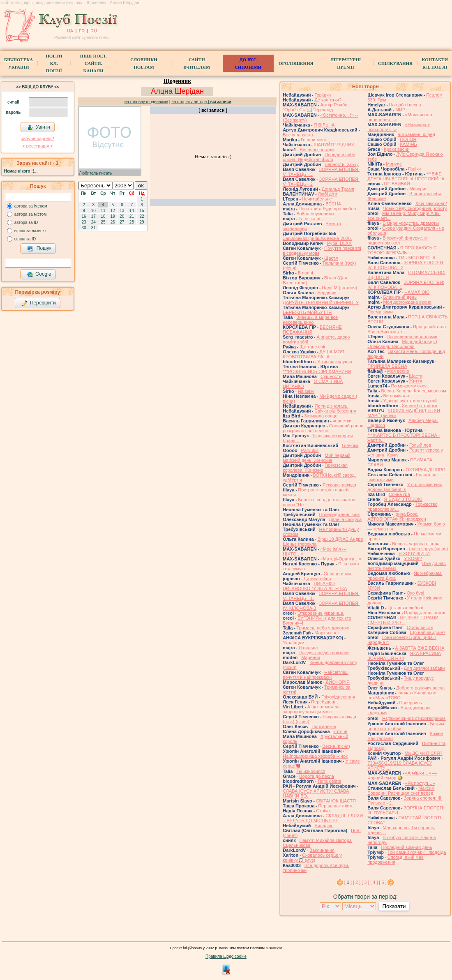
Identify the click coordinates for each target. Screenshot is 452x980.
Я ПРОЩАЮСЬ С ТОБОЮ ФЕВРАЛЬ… (402, 250)
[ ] (348, 882)
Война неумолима (315, 214)
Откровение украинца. (321, 613)
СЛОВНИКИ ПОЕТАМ (144, 63)
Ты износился (311, 771)
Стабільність (420, 627)
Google (39, 274)
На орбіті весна (405, 105)
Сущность (331, 376)
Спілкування (395, 63)
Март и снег (327, 633)
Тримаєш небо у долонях (323, 628)
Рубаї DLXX (339, 243)
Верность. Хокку (342, 164)
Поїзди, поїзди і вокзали (323, 653)
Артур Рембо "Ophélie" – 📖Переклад (315, 107)
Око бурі (416, 593)
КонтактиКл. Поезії (435, 63)
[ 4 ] (374, 882)
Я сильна (308, 648)
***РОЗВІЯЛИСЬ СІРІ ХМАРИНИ (317, 371)
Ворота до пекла (317, 776)
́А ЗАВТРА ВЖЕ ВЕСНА (420, 648)
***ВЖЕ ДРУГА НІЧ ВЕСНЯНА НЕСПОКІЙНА (406, 176)
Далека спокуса (345, 519)
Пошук (39, 249)
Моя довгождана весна (407, 302)
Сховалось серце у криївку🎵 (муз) (312, 858)
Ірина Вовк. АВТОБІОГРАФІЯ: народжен (397, 517)
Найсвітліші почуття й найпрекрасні (316, 675)
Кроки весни (397, 149)
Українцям (294, 643)
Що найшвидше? (428, 632)
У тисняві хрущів (334, 362)
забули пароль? (37, 138)
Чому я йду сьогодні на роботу (415, 208)
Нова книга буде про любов (327, 209)
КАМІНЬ (409, 144)
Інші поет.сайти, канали (93, 63)
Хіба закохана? (431, 203)
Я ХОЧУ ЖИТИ (414, 553)
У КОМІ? (413, 558)
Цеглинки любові (405, 608)
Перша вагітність (336, 806)
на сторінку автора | (191, 102)
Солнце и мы (337, 574)
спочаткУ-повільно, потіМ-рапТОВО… (402, 695)
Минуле (394, 164)
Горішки (323, 95)
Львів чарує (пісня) (428, 549)
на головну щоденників (146, 102)
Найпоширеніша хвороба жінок (315, 756)
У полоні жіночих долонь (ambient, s (405, 487)
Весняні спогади (317, 150)
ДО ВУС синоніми (248, 63)
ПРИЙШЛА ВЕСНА (387, 366)
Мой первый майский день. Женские (317, 458)
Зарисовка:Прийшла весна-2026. (317, 238)
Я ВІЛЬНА (324, 125)
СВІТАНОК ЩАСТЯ (336, 801)
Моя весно (398, 371)
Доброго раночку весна (420, 688)
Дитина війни (317, 579)
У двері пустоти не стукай (410, 401)
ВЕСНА (333, 204)
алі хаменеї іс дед (416, 134)
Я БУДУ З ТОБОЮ (403, 499)
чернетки (342, 421)
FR (82, 31)
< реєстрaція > (37, 146)
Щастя (331, 258)
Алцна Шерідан (177, 91)
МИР (400, 110)
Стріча (323, 811)
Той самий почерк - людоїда (417, 852)
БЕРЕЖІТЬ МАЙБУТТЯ (307, 312)
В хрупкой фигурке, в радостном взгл (397, 240)
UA (70, 31)
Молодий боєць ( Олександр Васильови (402, 344)
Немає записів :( (213, 156)
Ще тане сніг (313, 347)
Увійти (39, 127)
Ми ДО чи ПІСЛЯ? (423, 753)
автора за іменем (31, 206)
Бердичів (327, 293)
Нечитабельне (317, 199)
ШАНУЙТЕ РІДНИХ (334, 145)
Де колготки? (328, 100)
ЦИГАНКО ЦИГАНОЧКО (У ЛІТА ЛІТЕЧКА (315, 586)
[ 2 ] (357, 882)
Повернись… (413, 703)
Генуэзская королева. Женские (315, 468)
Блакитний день (400, 297)
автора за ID (26, 223)
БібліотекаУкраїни (18, 63)
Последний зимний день (406, 847)
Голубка (350, 445)
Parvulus (310, 450)
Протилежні (324, 726)
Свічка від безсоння (335, 411)
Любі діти (327, 194)
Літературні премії (346, 63)
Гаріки (414, 169)
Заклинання (322, 850)
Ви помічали (396, 396)
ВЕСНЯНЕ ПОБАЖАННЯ (312, 330)
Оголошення (296, 63)
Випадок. (324, 826)
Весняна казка (298, 135)
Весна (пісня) (336, 746)
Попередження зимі (340, 514)
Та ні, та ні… (311, 219)
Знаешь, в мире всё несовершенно (310, 320)
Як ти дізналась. (331, 406)
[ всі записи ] (213, 110)
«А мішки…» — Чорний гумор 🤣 (402, 775)
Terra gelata (329, 781)
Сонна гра (399, 494)
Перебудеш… (325, 702)
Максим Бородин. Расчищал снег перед (401, 791)
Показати (394, 906)
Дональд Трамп (338, 189)
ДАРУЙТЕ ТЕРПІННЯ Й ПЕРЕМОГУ (321, 302)
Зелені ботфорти (420, 406)
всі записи (221, 102)
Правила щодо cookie (226, 956)
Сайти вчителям (197, 63)
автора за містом (31, 214)
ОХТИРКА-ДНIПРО (425, 470)
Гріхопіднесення (338, 697)
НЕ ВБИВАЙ (397, 184)
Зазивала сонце (321, 416)
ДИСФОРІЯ (338, 682)
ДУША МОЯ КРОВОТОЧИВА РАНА (314, 354)
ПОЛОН (408, 139)
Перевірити (39, 303)
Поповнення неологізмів (412, 337)
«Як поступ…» (420, 783)
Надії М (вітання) (339, 288)
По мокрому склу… (411, 386)
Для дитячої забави (424, 668)
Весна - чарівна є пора (416, 544)
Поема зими (380, 312)
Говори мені (313, 140)
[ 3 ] (365, 882)
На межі (306, 391)
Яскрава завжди (339, 485)
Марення (311, 657)
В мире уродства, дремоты (411, 223)
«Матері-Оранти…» (341, 559)
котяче (341, 731)
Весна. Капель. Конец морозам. (414, 391)
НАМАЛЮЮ (417, 292)
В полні (306, 273)
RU (94, 31)
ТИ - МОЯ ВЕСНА (417, 258)
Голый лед (420, 445)
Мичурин (419, 189)
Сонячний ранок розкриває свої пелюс (323, 428)
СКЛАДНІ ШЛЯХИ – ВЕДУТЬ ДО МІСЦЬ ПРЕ (323, 818)
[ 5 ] (383, 882)
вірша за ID (25, 239)
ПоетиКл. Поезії (54, 63)
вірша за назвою (30, 231)
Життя (415, 381)
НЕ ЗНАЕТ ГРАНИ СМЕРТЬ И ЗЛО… (403, 620)
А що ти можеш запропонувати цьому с (311, 709)
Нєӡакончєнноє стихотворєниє (414, 718)
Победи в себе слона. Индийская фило (319, 157)
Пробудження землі (424, 613)
